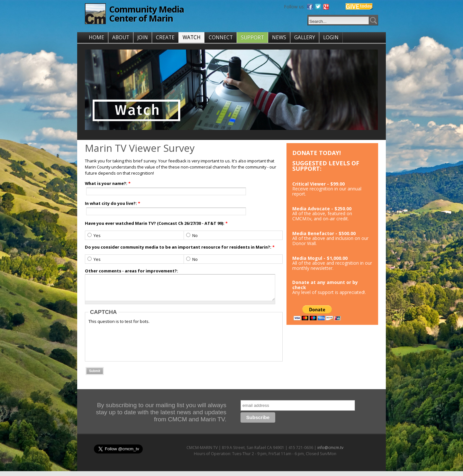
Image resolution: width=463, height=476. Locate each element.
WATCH (192, 37)
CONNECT (221, 37)
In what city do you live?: (113, 203)
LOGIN (331, 37)
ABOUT (121, 37)
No (192, 235)
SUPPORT (252, 37)
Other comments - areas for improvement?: (132, 271)
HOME (96, 37)
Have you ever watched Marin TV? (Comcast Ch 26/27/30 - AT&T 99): (156, 223)
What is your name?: (108, 183)
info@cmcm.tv (330, 452)
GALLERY (305, 37)
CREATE (165, 37)
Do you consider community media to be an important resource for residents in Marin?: (180, 247)
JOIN (143, 37)
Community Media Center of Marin (146, 14)
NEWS (279, 37)
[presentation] (137, 346)
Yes (94, 235)
